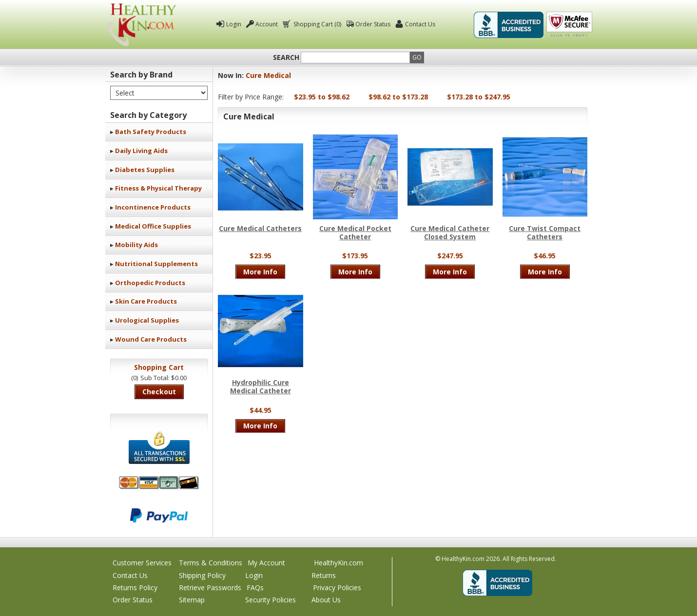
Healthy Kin (141, 25)
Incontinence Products (153, 207)
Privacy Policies (337, 587)
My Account (266, 563)
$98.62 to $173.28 (398, 97)
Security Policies (271, 600)
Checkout (159, 392)
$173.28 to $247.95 (479, 97)
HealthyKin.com (339, 563)
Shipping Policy (202, 575)
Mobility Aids (136, 245)
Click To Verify (569, 25)
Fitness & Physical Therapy (158, 188)
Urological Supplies (147, 320)
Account (267, 24)
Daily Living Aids (141, 151)
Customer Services (142, 563)
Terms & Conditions (211, 563)
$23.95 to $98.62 (322, 97)
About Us (326, 600)
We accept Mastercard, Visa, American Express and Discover (159, 483)
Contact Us (420, 24)
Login (234, 24)
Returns (324, 575)
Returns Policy (135, 587)
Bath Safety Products (151, 132)
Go (417, 57)
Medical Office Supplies (153, 226)
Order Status (373, 24)
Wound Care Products (151, 339)
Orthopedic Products (150, 283)
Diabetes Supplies (145, 170)
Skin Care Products (146, 301)
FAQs (255, 587)
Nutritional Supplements (156, 264)
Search (286, 58)
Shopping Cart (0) (317, 24)
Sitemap (192, 600)
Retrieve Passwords (210, 587)
